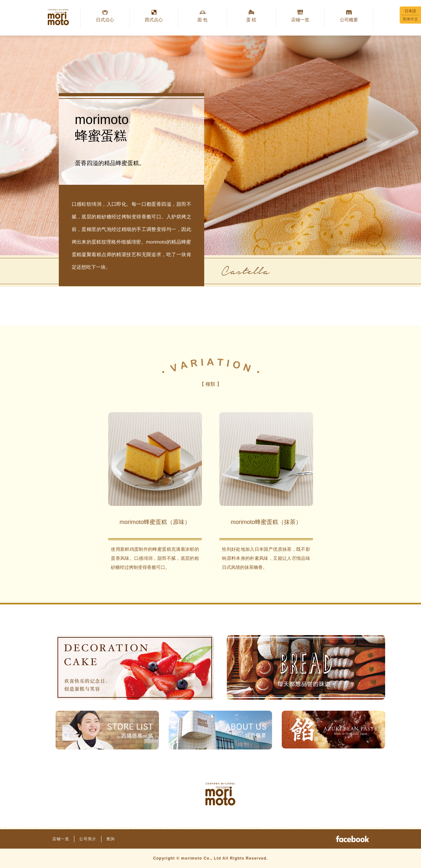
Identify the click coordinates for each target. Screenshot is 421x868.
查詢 (111, 839)
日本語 (410, 11)
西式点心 (154, 20)
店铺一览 (300, 20)
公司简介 (88, 839)
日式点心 (105, 20)
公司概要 (349, 20)
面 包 (203, 20)
